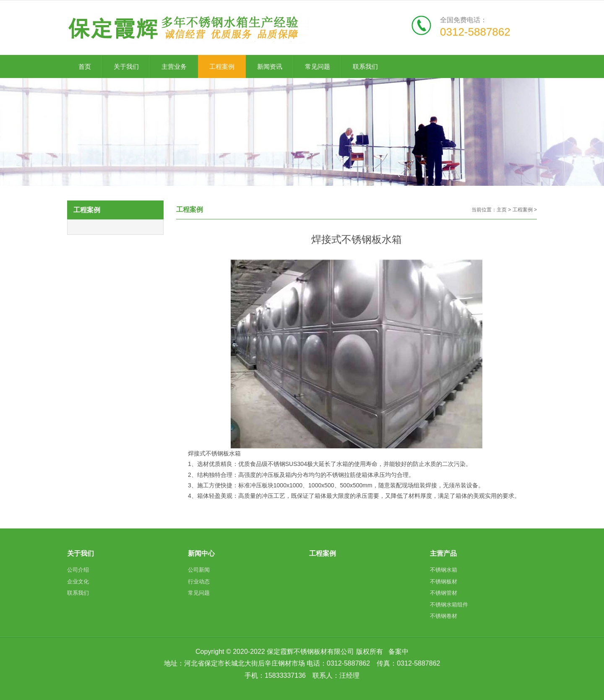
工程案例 (523, 210)
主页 (502, 210)
